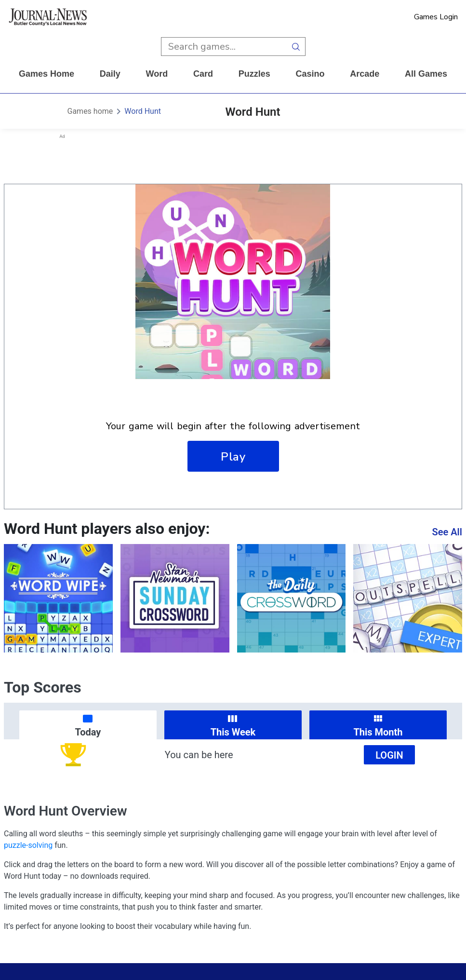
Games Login (436, 17)
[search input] (224, 47)
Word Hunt (143, 111)
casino (310, 74)
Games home (47, 74)
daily (110, 74)
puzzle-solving (28, 845)
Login (389, 755)
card (203, 74)
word (157, 74)
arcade (365, 74)
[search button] (296, 47)
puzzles (254, 74)
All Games (426, 74)
